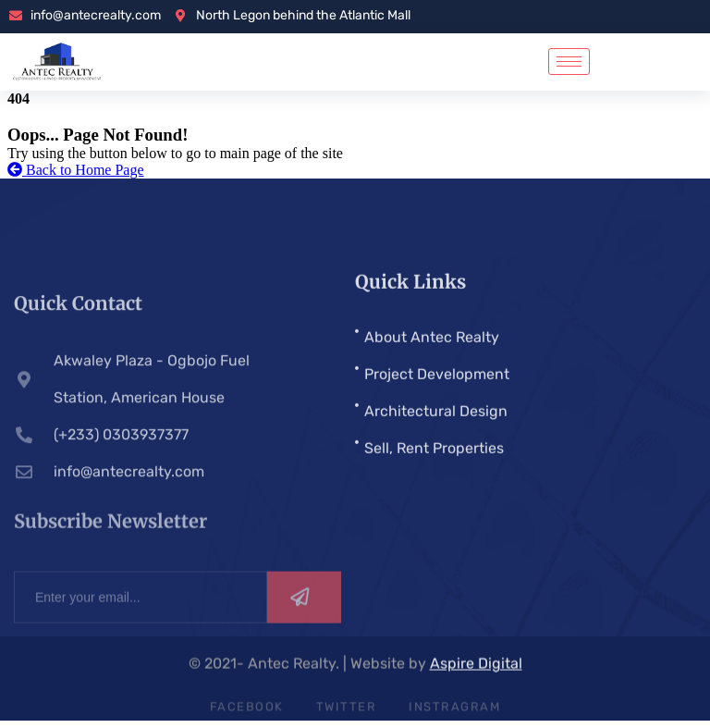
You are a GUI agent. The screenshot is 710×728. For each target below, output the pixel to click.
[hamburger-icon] (569, 62)
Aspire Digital (476, 665)
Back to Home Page (76, 170)
